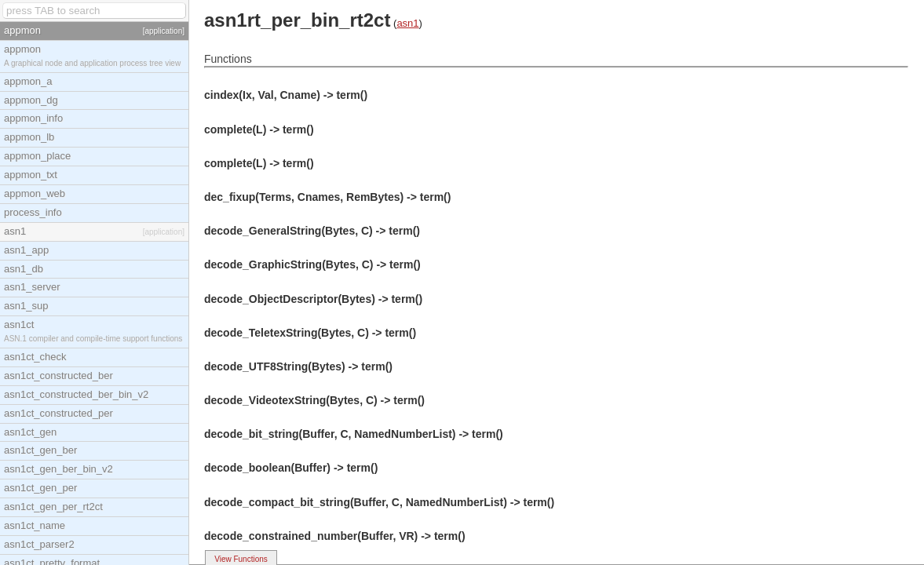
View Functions (241, 559)
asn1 (407, 23)
